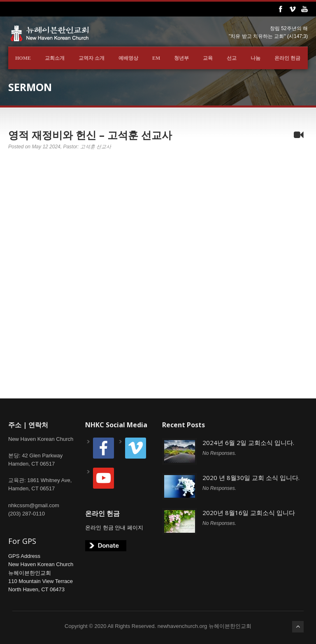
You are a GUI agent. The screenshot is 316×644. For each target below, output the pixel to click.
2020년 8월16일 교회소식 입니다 (249, 513)
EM (156, 58)
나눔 (256, 58)
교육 (208, 58)
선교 (232, 58)
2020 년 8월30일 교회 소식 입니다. (251, 478)
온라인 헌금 (287, 58)
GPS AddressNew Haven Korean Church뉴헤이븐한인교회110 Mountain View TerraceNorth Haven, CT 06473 (41, 573)
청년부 (181, 58)
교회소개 (55, 58)
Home (23, 58)
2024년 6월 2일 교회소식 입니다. (248, 443)
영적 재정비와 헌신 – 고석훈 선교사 (90, 135)
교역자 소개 (92, 58)
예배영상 (128, 58)
